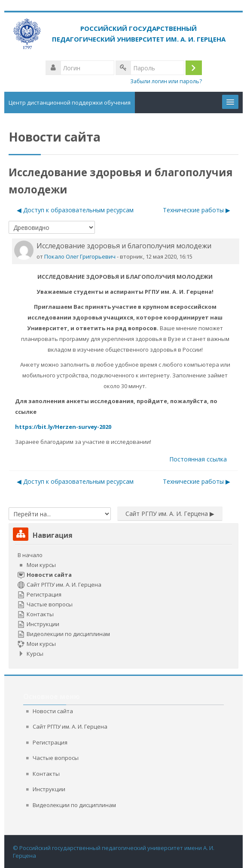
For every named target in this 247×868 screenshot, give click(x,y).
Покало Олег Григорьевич (80, 256)
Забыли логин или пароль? (166, 81)
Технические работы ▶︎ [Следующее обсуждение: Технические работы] (197, 210)
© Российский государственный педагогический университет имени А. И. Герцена (114, 852)
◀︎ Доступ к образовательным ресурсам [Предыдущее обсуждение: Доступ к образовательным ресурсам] (75, 210)
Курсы (35, 654)
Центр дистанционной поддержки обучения (70, 102)
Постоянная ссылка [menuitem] (198, 459)
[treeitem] (123, 604)
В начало (30, 555)
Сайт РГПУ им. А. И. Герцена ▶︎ (170, 514)
